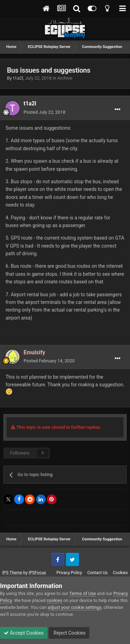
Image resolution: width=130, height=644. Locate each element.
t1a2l (18, 78)
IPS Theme (12, 573)
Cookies (120, 573)
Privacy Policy (69, 573)
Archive (65, 78)
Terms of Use (83, 593)
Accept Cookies (24, 633)
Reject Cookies (69, 633)
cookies (55, 600)
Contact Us (98, 573)
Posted (44, 112)
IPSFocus (37, 573)
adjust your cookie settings (75, 607)
